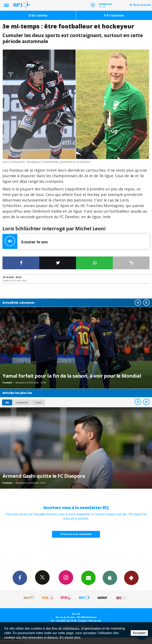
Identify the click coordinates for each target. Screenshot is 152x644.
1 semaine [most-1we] (22, 402)
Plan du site (95, 621)
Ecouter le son (25, 241)
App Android (131, 578)
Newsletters (88, 578)
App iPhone (110, 578)
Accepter (139, 633)
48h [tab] (7, 402)
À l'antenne (114, 15)
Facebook (20, 578)
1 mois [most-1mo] (38, 402)
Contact (82, 621)
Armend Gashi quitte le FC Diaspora (44, 476)
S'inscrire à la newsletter (76, 534)
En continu (38, 15)
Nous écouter (142, 5)
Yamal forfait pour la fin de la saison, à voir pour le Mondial (72, 376)
